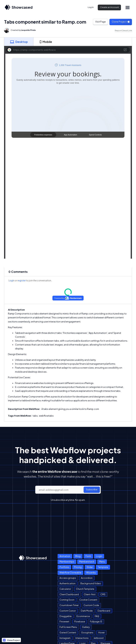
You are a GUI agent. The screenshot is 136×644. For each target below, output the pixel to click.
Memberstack (87, 562)
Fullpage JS (96, 621)
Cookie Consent (88, 600)
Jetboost (99, 638)
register (22, 281)
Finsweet (64, 621)
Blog (78, 556)
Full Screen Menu (68, 627)
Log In (91, 7)
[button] (127, 7)
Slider (90, 567)
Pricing (78, 567)
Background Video (91, 583)
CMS (103, 594)
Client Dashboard (69, 594)
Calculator (65, 589)
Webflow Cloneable (70, 573)
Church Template (85, 589)
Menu (102, 562)
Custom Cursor (68, 611)
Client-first (90, 594)
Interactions (82, 638)
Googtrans (87, 632)
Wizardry (91, 573)
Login (11, 281)
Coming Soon (67, 600)
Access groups (68, 578)
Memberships (67, 562)
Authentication (67, 583)
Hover (101, 632)
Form (88, 556)
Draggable (66, 616)
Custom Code (91, 605)
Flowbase (80, 621)
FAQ (97, 616)
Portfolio (64, 567)
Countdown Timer (69, 605)
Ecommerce (83, 616)
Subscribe (92, 489)
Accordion (87, 578)
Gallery (86, 627)
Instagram (65, 638)
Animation (65, 556)
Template (103, 567)
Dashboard (104, 611)
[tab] (19, 42)
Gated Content (68, 632)
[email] (68, 490)
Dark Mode (87, 611)
